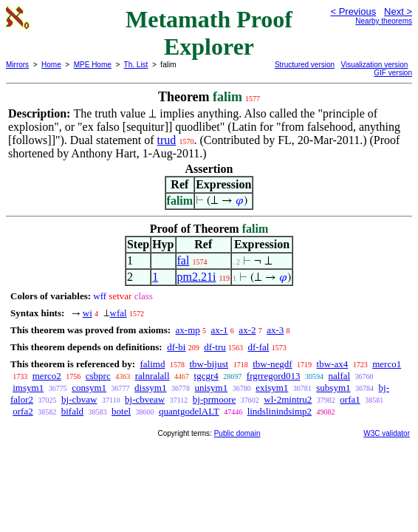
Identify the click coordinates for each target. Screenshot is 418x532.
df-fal (259, 347)
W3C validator (387, 433)
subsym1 (333, 388)
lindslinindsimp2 (280, 411)
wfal (119, 313)
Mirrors (17, 65)
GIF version (393, 73)
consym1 (89, 388)
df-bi (176, 347)
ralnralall (153, 376)
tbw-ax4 (333, 364)
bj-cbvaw (79, 399)
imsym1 (28, 388)
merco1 (387, 364)
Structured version (305, 65)
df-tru (215, 347)
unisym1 (211, 388)
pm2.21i (197, 277)
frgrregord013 (274, 376)
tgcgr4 (206, 376)
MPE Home (93, 65)
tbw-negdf (272, 364)
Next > (398, 11)
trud (167, 140)
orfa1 (350, 399)
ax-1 (220, 330)
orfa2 (23, 411)
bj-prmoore (214, 399)
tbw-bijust (209, 364)
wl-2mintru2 (288, 399)
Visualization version (374, 65)
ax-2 (247, 330)
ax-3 (275, 330)
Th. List (136, 65)
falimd (152, 364)
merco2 (47, 376)
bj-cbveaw (145, 399)
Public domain (237, 433)
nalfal (340, 376)
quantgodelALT (189, 411)
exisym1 (272, 388)
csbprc (98, 376)
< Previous (353, 11)
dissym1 (150, 388)
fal (184, 260)
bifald (72, 411)
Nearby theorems (384, 21)
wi (88, 313)
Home (51, 65)
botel (121, 411)
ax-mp (188, 330)
